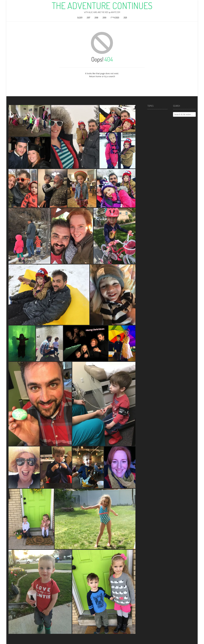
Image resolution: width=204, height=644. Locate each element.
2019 (104, 18)
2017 (88, 18)
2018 (96, 18)
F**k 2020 (115, 18)
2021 (125, 18)
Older (80, 18)
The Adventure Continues (102, 6)
